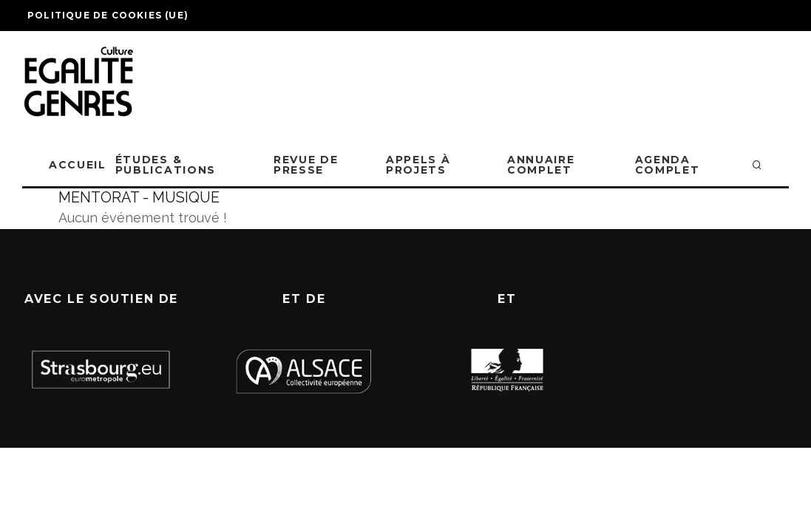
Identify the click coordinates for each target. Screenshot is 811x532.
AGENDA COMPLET (668, 165)
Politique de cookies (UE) (108, 15)
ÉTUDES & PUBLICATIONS (166, 165)
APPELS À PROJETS (418, 165)
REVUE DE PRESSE (306, 165)
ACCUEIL (78, 165)
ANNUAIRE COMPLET (541, 165)
